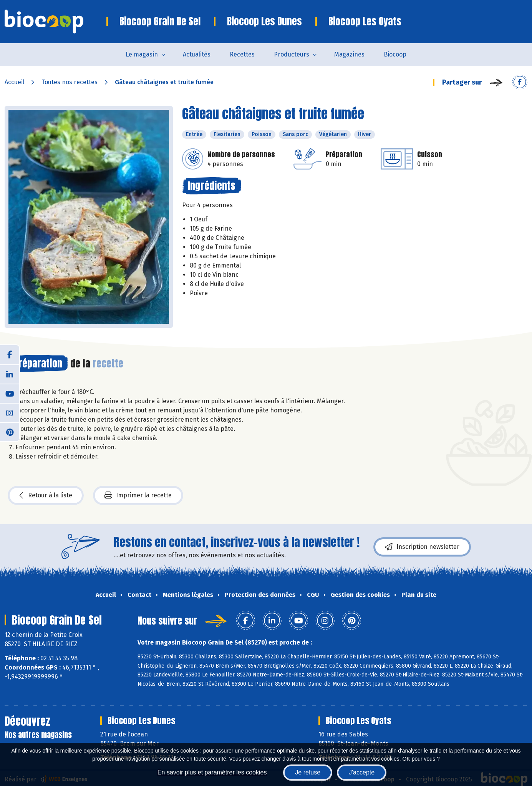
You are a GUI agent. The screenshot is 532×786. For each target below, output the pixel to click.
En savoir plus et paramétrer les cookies (212, 772)
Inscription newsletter (422, 547)
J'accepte (362, 772)
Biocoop (395, 54)
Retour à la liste (46, 495)
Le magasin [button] (142, 54)
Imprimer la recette (138, 495)
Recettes (242, 54)
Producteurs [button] (292, 54)
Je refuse (308, 772)
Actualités (197, 54)
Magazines (349, 54)
